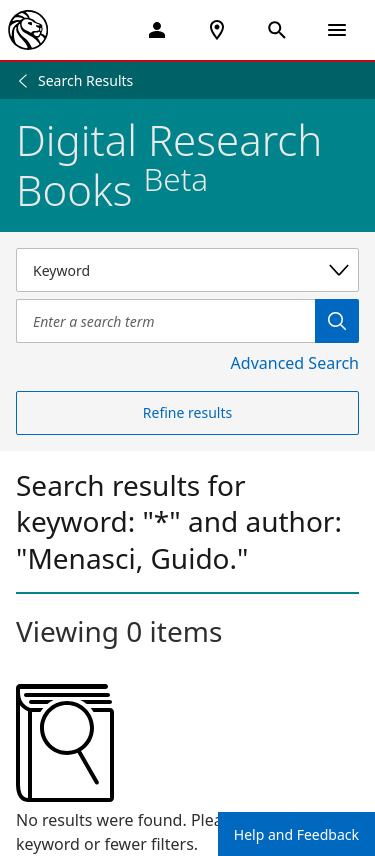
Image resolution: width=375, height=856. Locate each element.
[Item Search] (165, 321)
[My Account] (157, 30)
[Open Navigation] (337, 30)
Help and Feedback (296, 834)
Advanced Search (295, 363)
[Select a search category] (187, 270)
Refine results (187, 412)
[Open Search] (277, 30)
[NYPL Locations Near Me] (217, 30)
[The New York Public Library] (28, 30)
